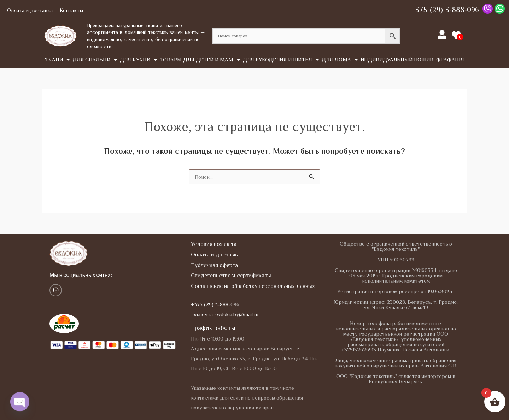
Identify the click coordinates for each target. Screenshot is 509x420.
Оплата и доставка (30, 10)
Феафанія (450, 60)
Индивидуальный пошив (397, 60)
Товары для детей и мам (200, 60)
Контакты (71, 10)
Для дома (340, 60)
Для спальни (95, 60)
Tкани (57, 60)
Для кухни (138, 60)
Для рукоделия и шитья (281, 60)
